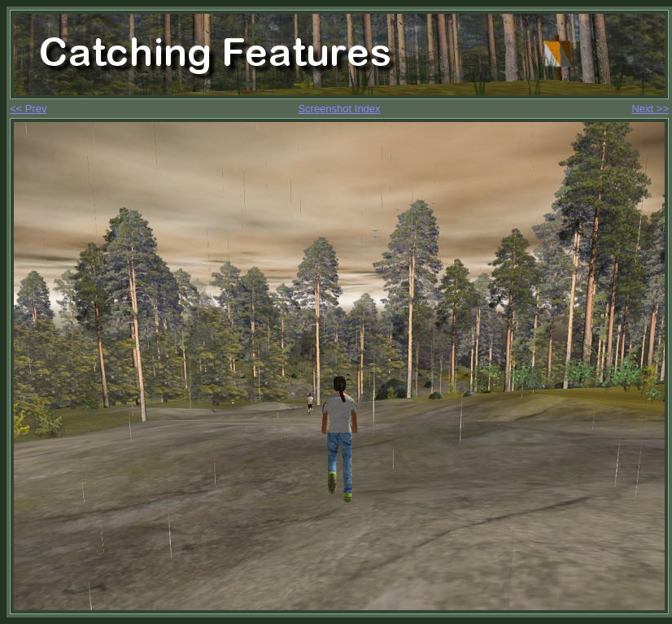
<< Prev (28, 109)
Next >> (650, 109)
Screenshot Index (339, 109)
